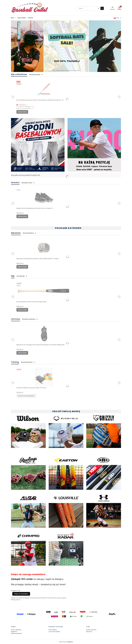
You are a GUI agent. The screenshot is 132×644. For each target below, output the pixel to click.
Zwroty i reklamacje (16, 630)
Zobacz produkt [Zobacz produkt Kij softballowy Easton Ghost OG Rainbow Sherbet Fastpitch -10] (22, 112)
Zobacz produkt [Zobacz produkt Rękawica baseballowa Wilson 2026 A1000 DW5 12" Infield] (22, 267)
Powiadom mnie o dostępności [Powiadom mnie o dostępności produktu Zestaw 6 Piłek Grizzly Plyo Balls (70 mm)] (26, 396)
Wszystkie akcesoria (28, 362)
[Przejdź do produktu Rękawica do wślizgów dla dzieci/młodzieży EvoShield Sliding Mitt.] (44, 334)
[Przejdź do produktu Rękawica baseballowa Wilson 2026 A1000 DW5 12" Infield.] (44, 248)
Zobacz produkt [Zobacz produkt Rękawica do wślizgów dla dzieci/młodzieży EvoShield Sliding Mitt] (22, 353)
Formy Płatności (53, 630)
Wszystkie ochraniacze (30, 319)
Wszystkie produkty (36, 75)
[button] (102, 8)
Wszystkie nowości (28, 183)
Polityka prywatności (16, 633)
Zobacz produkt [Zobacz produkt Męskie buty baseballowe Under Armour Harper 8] (22, 216)
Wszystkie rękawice (29, 233)
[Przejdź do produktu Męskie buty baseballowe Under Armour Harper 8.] (44, 197)
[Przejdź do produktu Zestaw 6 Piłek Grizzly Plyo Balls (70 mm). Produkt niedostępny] (44, 377)
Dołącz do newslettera (21, 594)
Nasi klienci (89, 632)
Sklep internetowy (65, 642)
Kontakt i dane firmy (91, 630)
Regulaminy (14, 632)
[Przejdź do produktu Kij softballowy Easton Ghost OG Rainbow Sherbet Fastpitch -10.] (44, 89)
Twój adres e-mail (16, 591)
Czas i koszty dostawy (54, 632)
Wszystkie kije (22, 276)
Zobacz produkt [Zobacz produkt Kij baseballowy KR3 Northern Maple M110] (22, 310)
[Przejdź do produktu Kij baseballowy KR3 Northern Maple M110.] (44, 291)
